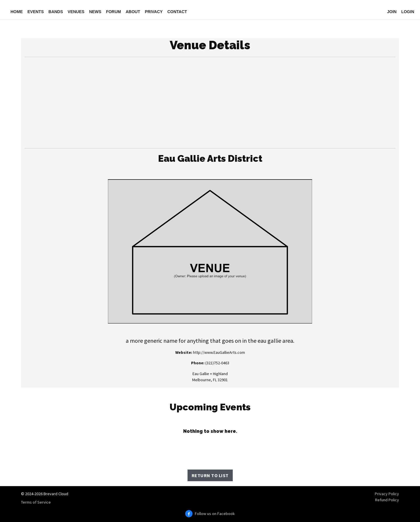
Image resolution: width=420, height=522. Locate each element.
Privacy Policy (387, 494)
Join (392, 12)
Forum (113, 12)
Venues (76, 12)
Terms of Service (36, 502)
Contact (177, 12)
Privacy (154, 12)
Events (36, 12)
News (95, 12)
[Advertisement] (210, 103)
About (133, 12)
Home (17, 12)
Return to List (210, 475)
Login (408, 12)
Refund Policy (387, 500)
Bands (56, 12)
